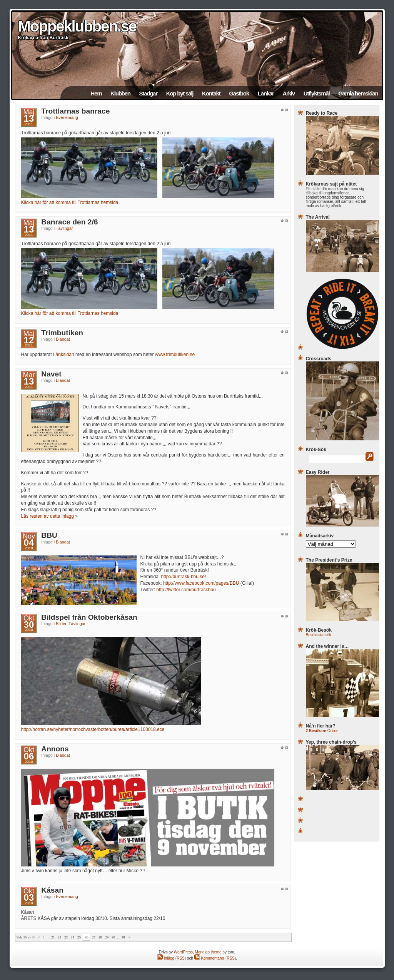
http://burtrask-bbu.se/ (184, 577)
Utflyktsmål (317, 93)
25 (79, 937)
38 (123, 937)
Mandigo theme (208, 952)
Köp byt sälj (180, 93)
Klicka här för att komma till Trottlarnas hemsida (70, 202)
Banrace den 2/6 (69, 222)
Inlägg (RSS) (171, 958)
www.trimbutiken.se (175, 355)
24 (73, 937)
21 (53, 937)
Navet (51, 374)
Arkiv (289, 93)
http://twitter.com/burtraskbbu (186, 590)
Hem (96, 93)
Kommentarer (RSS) (215, 958)
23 (66, 937)
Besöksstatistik (319, 635)
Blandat (63, 339)
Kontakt (211, 93)
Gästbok (239, 93)
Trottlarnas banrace (75, 111)
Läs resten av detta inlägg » (49, 516)
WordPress (183, 952)
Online (322, 731)
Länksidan (64, 355)
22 (59, 937)
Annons (55, 749)
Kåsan (52, 890)
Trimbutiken (62, 333)
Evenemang (67, 117)
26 (86, 937)
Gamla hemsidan (358, 93)
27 (94, 937)
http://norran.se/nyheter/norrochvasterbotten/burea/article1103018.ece (93, 729)
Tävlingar (64, 228)
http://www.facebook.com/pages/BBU (201, 583)
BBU (49, 535)
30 (113, 937)
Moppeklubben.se (77, 26)
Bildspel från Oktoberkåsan (89, 617)
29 (107, 937)
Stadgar (148, 93)
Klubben (120, 93)
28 (100, 937)
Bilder (61, 624)
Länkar (266, 93)
